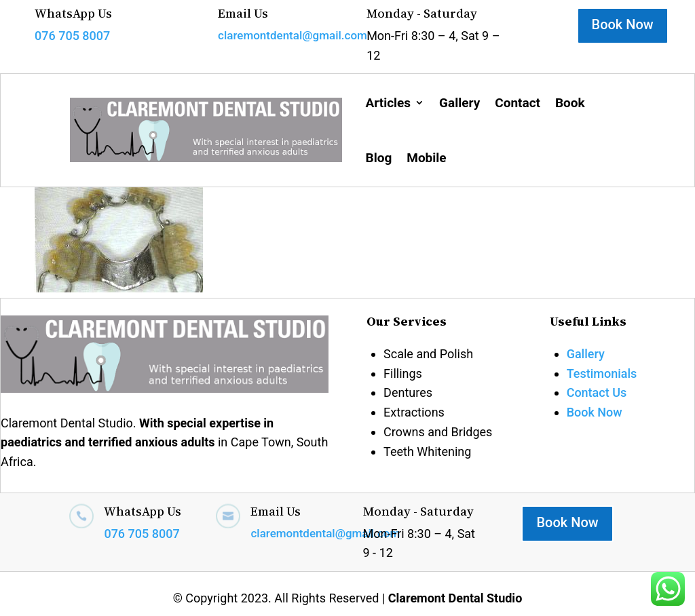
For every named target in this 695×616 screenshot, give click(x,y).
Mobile (426, 158)
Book (570, 103)
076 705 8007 (72, 36)
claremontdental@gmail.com (293, 35)
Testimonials (602, 373)
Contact (518, 103)
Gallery (459, 103)
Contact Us (597, 392)
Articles (389, 103)
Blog (379, 158)
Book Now (623, 24)
